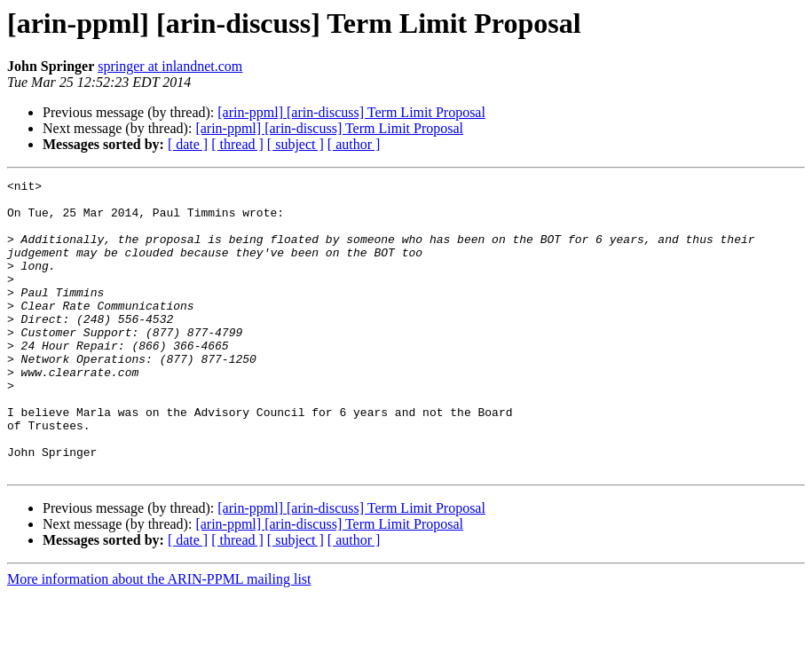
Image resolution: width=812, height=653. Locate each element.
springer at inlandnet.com (170, 66)
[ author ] (354, 144)
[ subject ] (296, 144)
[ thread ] (237, 144)
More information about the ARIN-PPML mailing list (159, 637)
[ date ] (188, 144)
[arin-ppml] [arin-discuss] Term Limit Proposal (351, 112)
